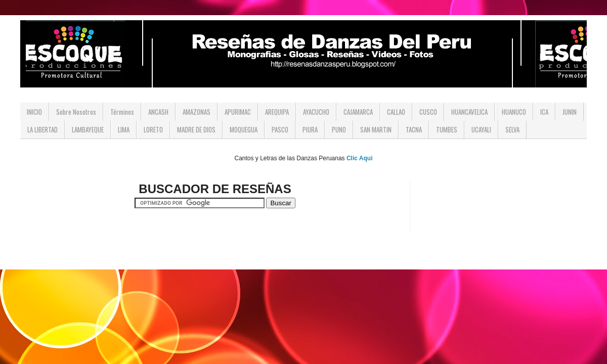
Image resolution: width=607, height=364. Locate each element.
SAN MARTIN (376, 129)
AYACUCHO (316, 112)
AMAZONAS (197, 112)
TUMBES (447, 129)
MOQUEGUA (244, 129)
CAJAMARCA (358, 112)
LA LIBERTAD (42, 129)
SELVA (512, 129)
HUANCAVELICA (469, 112)
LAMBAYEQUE (88, 129)
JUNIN (570, 112)
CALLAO (396, 112)
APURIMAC (238, 112)
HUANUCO (514, 112)
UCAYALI (481, 129)
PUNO (339, 129)
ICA (544, 112)
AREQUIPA (277, 112)
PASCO (280, 129)
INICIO (34, 112)
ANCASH (158, 112)
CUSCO (428, 112)
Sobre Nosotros (76, 112)
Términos (122, 112)
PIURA (310, 129)
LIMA (124, 129)
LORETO (153, 129)
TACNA (414, 129)
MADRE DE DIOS (196, 129)
